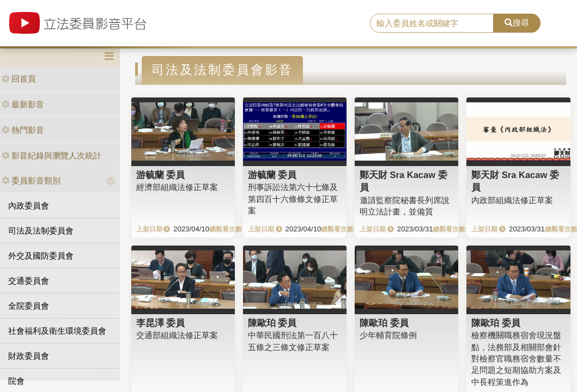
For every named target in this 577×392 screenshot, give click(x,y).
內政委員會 (29, 206)
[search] (432, 23)
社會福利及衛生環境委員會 (57, 331)
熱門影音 (23, 130)
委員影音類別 (31, 180)
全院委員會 (29, 306)
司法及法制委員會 (41, 231)
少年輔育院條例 (388, 335)
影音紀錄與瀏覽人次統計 (51, 155)
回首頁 (19, 79)
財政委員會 (29, 356)
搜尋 (517, 23)
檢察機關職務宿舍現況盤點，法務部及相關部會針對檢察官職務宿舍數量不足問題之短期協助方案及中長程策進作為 (516, 359)
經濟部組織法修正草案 (177, 187)
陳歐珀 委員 (272, 323)
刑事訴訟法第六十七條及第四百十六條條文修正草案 (293, 199)
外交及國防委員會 (41, 256)
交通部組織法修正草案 (177, 335)
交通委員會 (29, 281)
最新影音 (23, 104)
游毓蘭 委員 (161, 175)
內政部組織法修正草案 (512, 200)
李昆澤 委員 (161, 323)
